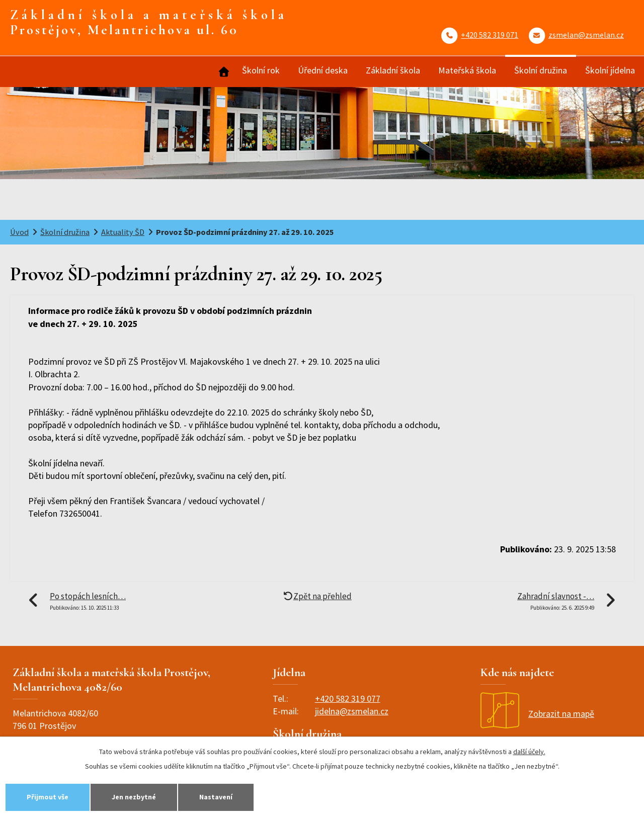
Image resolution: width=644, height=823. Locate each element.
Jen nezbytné (134, 797)
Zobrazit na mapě (537, 714)
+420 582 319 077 (348, 698)
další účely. (529, 752)
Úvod (223, 72)
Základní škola (393, 70)
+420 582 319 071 (490, 35)
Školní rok (261, 70)
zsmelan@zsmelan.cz (586, 35)
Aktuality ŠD (123, 232)
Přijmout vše (48, 797)
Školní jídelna (610, 70)
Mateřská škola (467, 70)
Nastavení (216, 797)
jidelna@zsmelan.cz (352, 711)
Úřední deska (323, 70)
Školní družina (541, 70)
